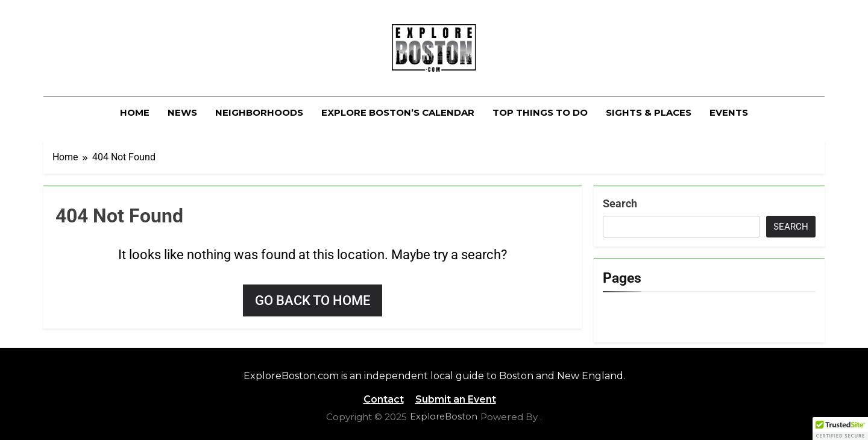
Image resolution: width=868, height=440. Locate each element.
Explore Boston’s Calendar (398, 112)
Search (620, 203)
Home (135, 112)
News (182, 112)
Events (729, 112)
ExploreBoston (444, 416)
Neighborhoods (259, 112)
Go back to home (313, 300)
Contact (384, 399)
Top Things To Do (540, 112)
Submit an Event (456, 399)
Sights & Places (649, 112)
